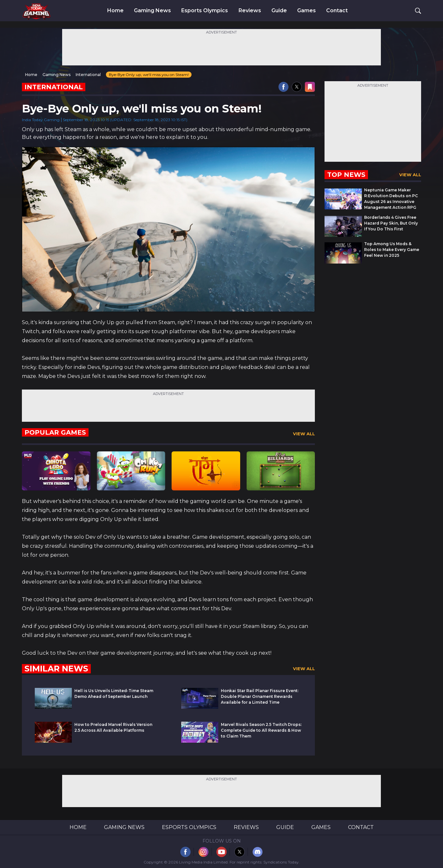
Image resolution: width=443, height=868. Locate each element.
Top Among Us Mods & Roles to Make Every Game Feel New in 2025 (392, 250)
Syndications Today (281, 862)
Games (306, 11)
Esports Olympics (205, 11)
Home (115, 11)
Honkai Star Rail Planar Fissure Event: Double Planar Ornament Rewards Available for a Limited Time (260, 696)
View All (304, 434)
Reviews (250, 11)
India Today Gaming (41, 120)
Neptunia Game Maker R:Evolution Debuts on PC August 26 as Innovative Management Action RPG (391, 199)
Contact (337, 11)
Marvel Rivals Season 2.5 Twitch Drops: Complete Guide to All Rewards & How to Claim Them (261, 730)
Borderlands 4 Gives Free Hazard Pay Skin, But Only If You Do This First (391, 223)
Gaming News (152, 11)
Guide (279, 11)
